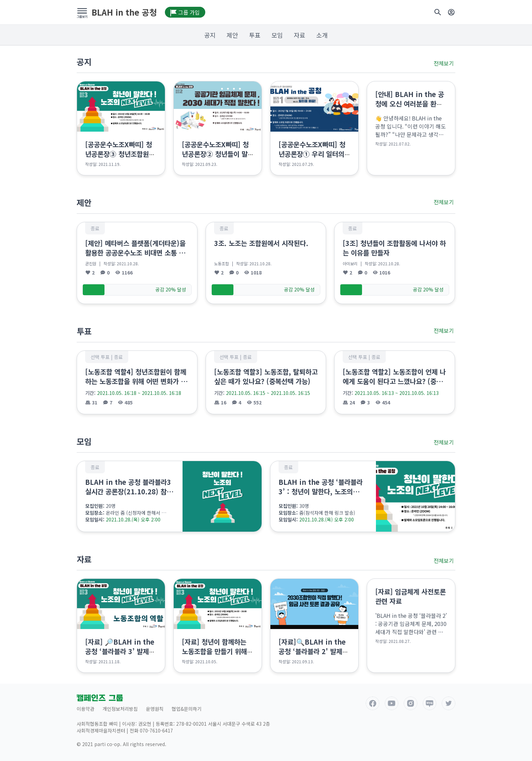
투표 (255, 35)
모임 (277, 35)
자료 (300, 35)
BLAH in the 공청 (124, 12)
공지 (210, 35)
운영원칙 (155, 709)
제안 (232, 35)
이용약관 (85, 709)
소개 (322, 35)
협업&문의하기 (187, 709)
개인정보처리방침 (120, 709)
